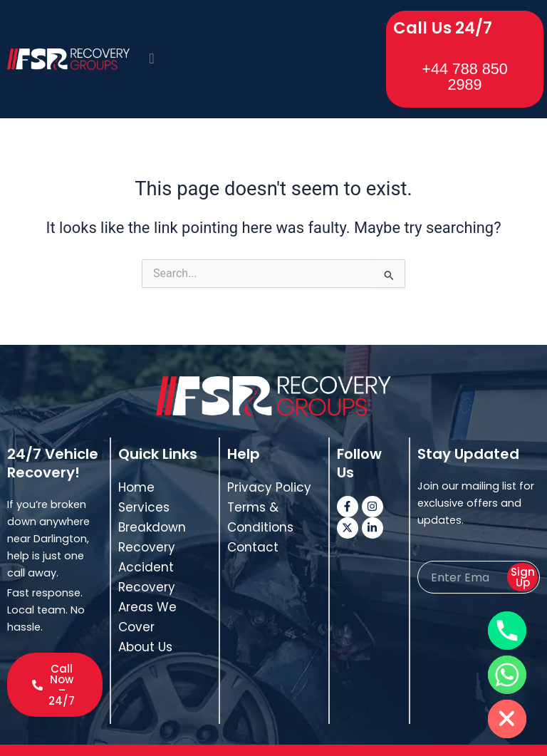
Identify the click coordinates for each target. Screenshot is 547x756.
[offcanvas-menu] (151, 49)
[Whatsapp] (507, 675)
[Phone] (507, 631)
